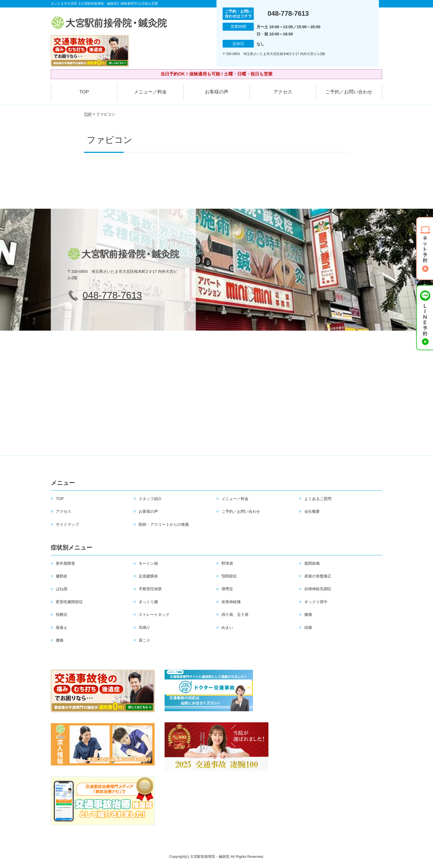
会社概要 (312, 511)
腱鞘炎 (62, 576)
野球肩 (227, 563)
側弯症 (227, 589)
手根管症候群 (150, 589)
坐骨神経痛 (231, 602)
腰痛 (60, 640)
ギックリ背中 (316, 602)
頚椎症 (62, 615)
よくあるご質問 (318, 499)
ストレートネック (154, 615)
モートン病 (148, 563)
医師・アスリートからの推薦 (164, 524)
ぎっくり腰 (148, 602)
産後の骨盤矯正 (318, 576)
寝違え (62, 628)
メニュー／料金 (150, 92)
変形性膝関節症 (69, 602)
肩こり (144, 640)
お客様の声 (217, 92)
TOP (84, 92)
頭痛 (308, 628)
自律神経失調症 (318, 589)
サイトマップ (67, 524)
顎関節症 (229, 576)
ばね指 (62, 589)
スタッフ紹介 (150, 499)
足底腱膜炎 (148, 576)
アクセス (283, 92)
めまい (227, 628)
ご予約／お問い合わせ (349, 92)
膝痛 (308, 615)
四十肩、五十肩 (235, 615)
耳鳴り (144, 628)
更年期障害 (65, 563)
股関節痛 (312, 563)
